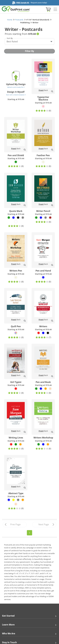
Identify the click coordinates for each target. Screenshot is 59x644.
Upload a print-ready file (16, 87)
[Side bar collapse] (55, 9)
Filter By (29, 51)
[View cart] (48, 9)
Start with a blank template (16, 95)
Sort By (10, 38)
